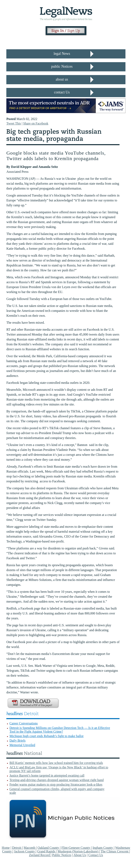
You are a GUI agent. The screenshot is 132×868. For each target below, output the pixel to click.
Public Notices (62, 855)
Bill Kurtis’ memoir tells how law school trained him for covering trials (56, 763)
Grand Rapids (47, 851)
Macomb (30, 848)
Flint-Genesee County (76, 848)
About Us (80, 855)
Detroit (17, 848)
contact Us (62, 92)
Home (6, 848)
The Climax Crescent (115, 851)
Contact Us (96, 855)
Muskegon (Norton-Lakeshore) (78, 851)
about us (62, 79)
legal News (62, 54)
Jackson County (25, 851)
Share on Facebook (36, 123)
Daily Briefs (17, 741)
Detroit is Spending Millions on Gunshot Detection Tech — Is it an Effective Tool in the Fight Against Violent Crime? (60, 730)
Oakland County (49, 848)
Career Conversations (24, 723)
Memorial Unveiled (22, 745)
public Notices (62, 66)
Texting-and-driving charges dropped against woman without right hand (56, 780)
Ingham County (103, 848)
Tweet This (14, 123)
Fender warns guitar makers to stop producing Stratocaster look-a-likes (56, 784)
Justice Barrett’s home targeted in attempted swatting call (47, 775)
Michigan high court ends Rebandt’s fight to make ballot (46, 736)
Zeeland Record (40, 855)
